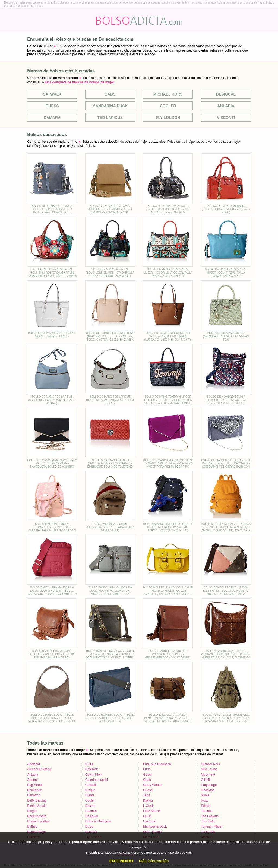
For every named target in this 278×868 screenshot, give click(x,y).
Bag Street (35, 785)
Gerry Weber (152, 785)
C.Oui (89, 764)
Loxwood (150, 821)
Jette (147, 795)
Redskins (208, 790)
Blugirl (32, 811)
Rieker (206, 795)
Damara (52, 118)
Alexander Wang (39, 769)
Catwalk (52, 94)
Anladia (226, 106)
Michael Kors (168, 94)
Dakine (90, 806)
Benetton (34, 795)
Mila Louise (209, 769)
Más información (154, 861)
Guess (52, 106)
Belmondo (34, 790)
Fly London (168, 118)
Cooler (168, 106)
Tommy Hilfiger (212, 826)
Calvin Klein (94, 775)
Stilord (206, 806)
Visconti (226, 118)
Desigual (226, 94)
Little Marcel (152, 811)
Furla (147, 769)
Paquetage (209, 785)
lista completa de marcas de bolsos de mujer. (80, 82)
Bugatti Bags (36, 832)
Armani (32, 780)
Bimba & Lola (37, 806)
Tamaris (207, 811)
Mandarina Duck (110, 106)
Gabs (110, 94)
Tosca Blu (208, 832)
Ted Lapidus (110, 118)
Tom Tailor (208, 821)
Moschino (208, 775)
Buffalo (32, 826)
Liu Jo (147, 816)
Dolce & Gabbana (98, 821)
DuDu (89, 826)
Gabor (148, 775)
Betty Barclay (37, 800)
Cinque (90, 790)
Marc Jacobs (152, 832)
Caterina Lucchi (97, 780)
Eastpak (91, 832)
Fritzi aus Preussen (157, 764)
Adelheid (34, 764)
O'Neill (206, 780)
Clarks (90, 795)
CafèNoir (92, 769)
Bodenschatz (37, 816)
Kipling (148, 800)
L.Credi (148, 806)
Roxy (205, 800)
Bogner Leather (38, 821)
